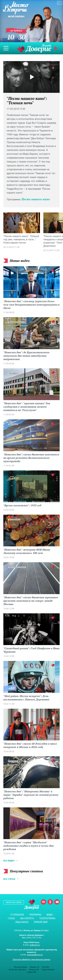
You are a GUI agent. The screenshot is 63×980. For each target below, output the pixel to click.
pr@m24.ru (35, 945)
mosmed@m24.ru (35, 955)
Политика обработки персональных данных (32, 959)
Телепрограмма (47, 918)
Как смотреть (27, 918)
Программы (35, 915)
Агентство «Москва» (18, 969)
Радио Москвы (48, 969)
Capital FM (32, 972)
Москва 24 (35, 967)
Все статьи (9, 879)
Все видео (9, 861)
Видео (50, 915)
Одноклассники (50, 902)
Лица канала (22, 922)
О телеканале (17, 915)
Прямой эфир (56, 48)
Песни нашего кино (36, 199)
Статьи (11, 918)
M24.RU (46, 967)
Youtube (57, 902)
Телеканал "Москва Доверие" (34, 48)
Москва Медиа (21, 967)
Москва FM (34, 969)
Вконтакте (44, 902)
